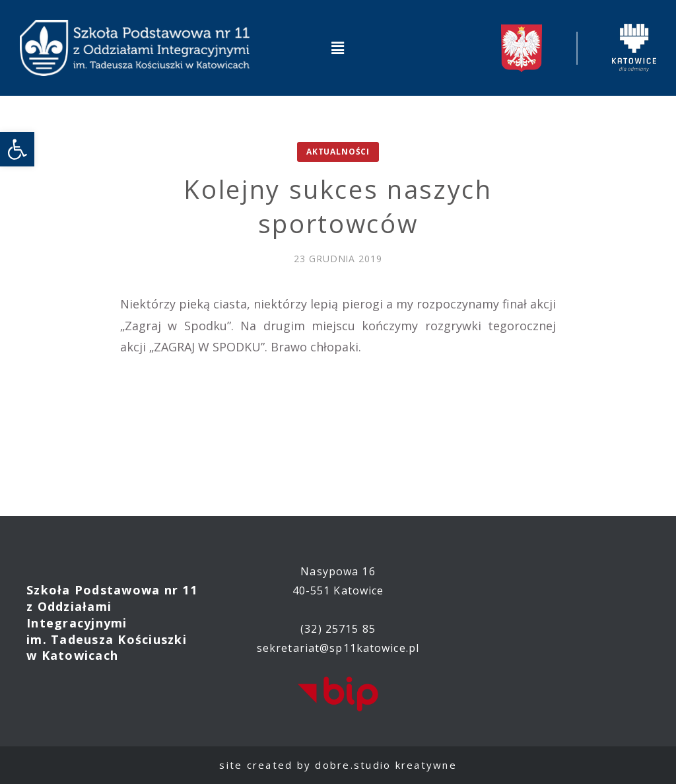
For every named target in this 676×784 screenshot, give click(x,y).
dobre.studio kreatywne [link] (386, 765)
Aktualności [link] (338, 152)
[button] (338, 48)
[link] (17, 149)
